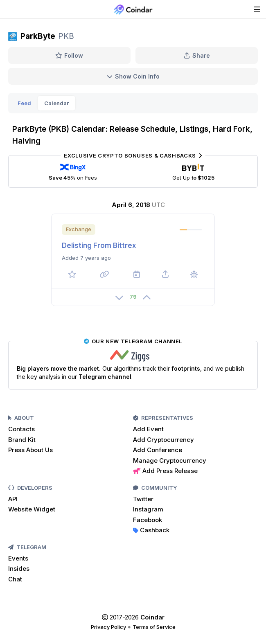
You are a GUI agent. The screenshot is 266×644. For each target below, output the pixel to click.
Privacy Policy (108, 627)
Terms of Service (154, 627)
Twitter (143, 499)
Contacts (21, 429)
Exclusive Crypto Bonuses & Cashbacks (133, 155)
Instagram (148, 509)
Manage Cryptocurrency (170, 460)
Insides (19, 569)
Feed (24, 103)
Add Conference (158, 450)
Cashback (151, 530)
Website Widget (32, 509)
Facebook (148, 520)
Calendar (56, 103)
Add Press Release (165, 471)
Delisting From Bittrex (99, 245)
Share (197, 55)
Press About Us (30, 450)
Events (18, 558)
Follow (69, 55)
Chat (15, 579)
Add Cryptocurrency (163, 440)
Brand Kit (22, 440)
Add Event (148, 429)
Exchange (79, 229)
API (13, 499)
